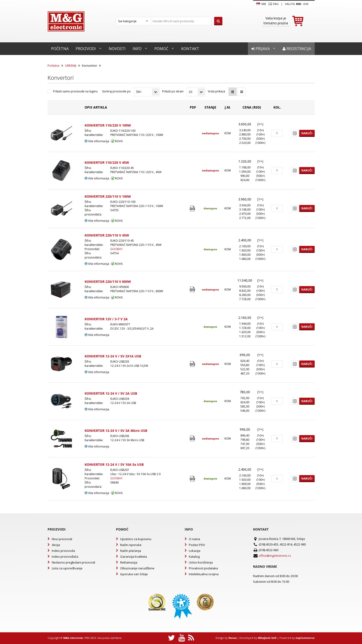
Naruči (307, 133)
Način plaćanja (131, 551)
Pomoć (161, 49)
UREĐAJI (71, 65)
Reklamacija (129, 562)
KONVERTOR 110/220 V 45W (107, 162)
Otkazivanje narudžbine (137, 568)
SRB (261, 4)
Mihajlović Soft (267, 638)
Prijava (261, 49)
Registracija (297, 49)
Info (137, 49)
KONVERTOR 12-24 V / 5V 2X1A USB (113, 356)
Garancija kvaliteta (134, 557)
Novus (232, 638)
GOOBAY (116, 249)
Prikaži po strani (173, 91)
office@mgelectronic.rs (275, 556)
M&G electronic (73, 638)
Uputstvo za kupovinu (136, 539)
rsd (299, 4)
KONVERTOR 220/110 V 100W (108, 196)
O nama (194, 539)
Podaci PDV (197, 545)
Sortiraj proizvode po (116, 91)
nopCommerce (305, 638)
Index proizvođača (65, 557)
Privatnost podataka (203, 568)
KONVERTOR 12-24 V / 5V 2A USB (111, 393)
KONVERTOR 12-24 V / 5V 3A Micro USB (116, 431)
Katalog (194, 557)
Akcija (56, 545)
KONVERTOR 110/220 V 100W (108, 125)
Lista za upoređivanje (67, 568)
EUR (306, 4)
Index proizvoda (63, 551)
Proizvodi (86, 49)
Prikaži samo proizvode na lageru (75, 91)
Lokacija (195, 551)
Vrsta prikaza (216, 91)
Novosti (117, 49)
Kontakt (190, 49)
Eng (273, 4)
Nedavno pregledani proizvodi (73, 562)
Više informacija (97, 141)
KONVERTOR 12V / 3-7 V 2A (106, 319)
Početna (60, 49)
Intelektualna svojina (204, 574)
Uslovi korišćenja (201, 562)
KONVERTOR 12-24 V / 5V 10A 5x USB (114, 464)
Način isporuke (131, 545)
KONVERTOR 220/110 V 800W (108, 282)
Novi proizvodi (62, 539)
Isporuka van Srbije (134, 574)
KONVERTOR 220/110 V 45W (107, 235)
